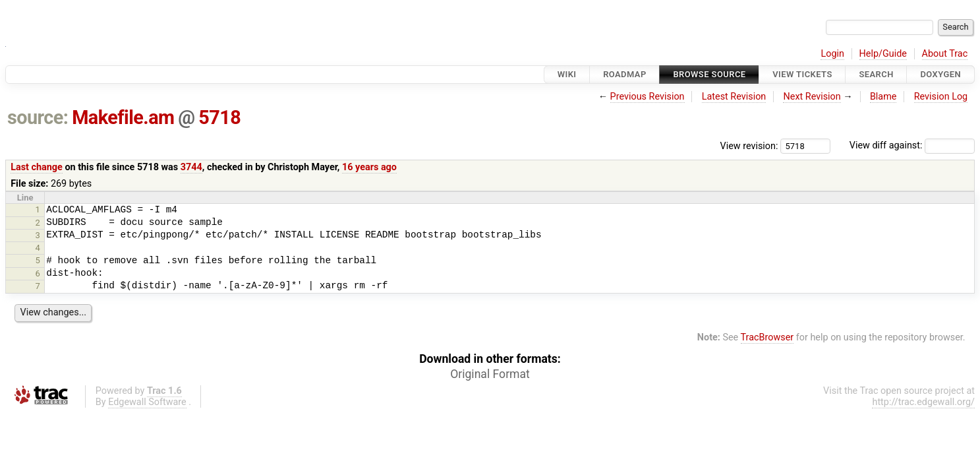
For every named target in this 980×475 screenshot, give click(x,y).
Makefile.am (123, 117)
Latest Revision (734, 97)
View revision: (749, 145)
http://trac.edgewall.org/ (923, 402)
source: (38, 117)
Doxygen (940, 74)
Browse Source (709, 74)
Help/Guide (883, 54)
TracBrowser (767, 337)
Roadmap (625, 74)
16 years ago (369, 167)
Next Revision (812, 97)
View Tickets (802, 74)
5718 (219, 117)
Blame (883, 97)
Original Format (490, 374)
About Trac (945, 54)
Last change (37, 167)
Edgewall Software (147, 402)
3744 (191, 167)
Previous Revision (648, 97)
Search (876, 74)
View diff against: (912, 145)
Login (832, 54)
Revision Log (941, 97)
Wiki (567, 74)
